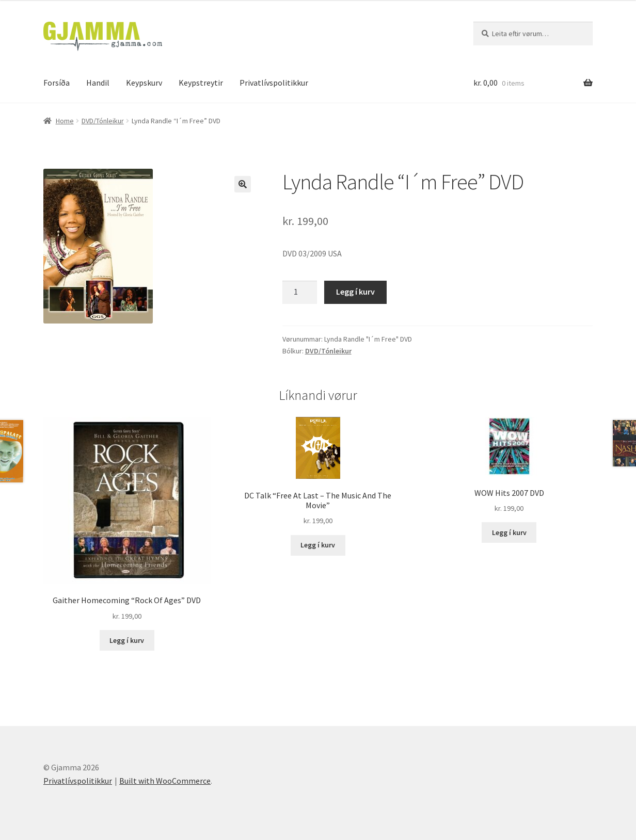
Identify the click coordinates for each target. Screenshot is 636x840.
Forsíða (57, 83)
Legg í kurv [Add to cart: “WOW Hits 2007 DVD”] (509, 532)
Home (65, 121)
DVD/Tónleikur (103, 121)
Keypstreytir (201, 83)
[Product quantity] (300, 293)
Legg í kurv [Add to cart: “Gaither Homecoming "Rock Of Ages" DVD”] (127, 640)
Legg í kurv (355, 292)
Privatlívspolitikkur (274, 83)
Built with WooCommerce (165, 781)
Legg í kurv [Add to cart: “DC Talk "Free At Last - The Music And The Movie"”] (318, 545)
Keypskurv (144, 83)
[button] (243, 184)
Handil (98, 83)
